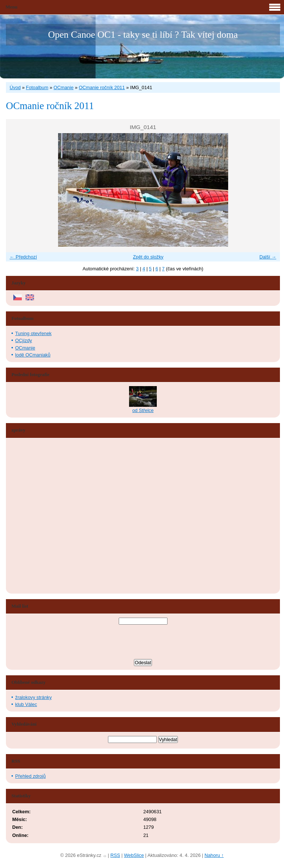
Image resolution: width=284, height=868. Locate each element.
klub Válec (26, 704)
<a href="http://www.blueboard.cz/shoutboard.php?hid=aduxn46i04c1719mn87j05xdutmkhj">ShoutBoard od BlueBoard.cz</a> (39, 516)
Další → (268, 257)
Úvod (15, 87)
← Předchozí (23, 257)
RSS (115, 855)
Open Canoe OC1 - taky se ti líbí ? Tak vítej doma (143, 35)
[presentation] (143, 643)
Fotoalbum (37, 87)
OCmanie (64, 87)
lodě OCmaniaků (33, 355)
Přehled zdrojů (31, 776)
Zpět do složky (148, 257)
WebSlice (134, 855)
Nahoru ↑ (214, 855)
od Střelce (143, 410)
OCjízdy (24, 340)
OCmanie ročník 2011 (102, 87)
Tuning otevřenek (33, 333)
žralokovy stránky (33, 697)
